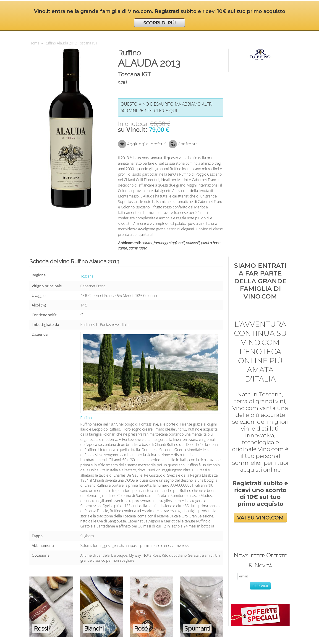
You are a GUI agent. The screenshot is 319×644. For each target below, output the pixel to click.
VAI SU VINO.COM (260, 518)
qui (173, 110)
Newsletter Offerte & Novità (260, 560)
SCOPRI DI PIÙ (160, 23)
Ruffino (86, 418)
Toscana (87, 276)
